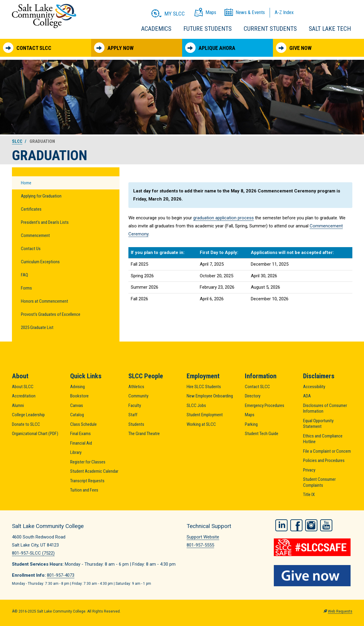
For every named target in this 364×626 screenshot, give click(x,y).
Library (76, 452)
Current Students (270, 29)
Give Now (294, 48)
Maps (250, 415)
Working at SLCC (201, 424)
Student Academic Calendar (94, 471)
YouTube (326, 525)
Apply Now (114, 48)
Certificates (31, 209)
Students (136, 424)
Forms (26, 288)
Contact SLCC (27, 48)
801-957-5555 (200, 545)
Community (138, 396)
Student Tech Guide (262, 434)
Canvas (77, 405)
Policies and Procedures (324, 460)
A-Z (284, 12)
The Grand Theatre (144, 434)
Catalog (77, 415)
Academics (156, 29)
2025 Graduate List (37, 327)
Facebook (296, 525)
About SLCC (23, 387)
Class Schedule (83, 424)
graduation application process (224, 218)
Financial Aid (81, 443)
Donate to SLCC (26, 424)
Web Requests (340, 611)
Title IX (309, 495)
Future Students (208, 29)
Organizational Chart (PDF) (35, 434)
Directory (253, 396)
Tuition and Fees (84, 490)
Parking (251, 424)
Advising (77, 387)
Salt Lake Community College (44, 16)
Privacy (309, 470)
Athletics (136, 387)
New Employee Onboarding (210, 396)
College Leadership (28, 415)
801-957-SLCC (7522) (33, 553)
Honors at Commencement (44, 301)
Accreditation (24, 396)
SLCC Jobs (196, 405)
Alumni (18, 405)
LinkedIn (281, 525)
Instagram (311, 525)
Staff (133, 415)
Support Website (203, 537)
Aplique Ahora (210, 48)
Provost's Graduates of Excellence (51, 314)
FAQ (24, 275)
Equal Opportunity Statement (318, 424)
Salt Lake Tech (330, 29)
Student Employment (205, 415)
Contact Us (31, 249)
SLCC (17, 141)
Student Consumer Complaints (319, 482)
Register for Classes (88, 462)
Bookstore (79, 396)
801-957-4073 (61, 575)
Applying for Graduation (41, 196)
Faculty (135, 405)
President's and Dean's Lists (45, 222)
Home (26, 183)
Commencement (35, 235)
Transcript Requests (87, 481)
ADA (307, 396)
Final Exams (80, 434)
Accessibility (314, 387)
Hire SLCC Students (204, 387)
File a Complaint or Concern (327, 451)
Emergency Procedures (265, 405)
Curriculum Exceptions (40, 262)
